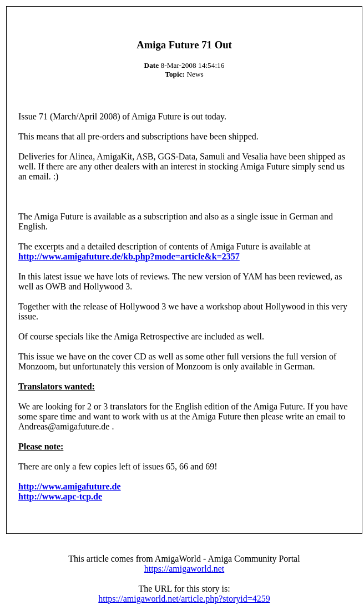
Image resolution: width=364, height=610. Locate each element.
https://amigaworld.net (184, 569)
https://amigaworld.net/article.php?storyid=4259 (184, 599)
